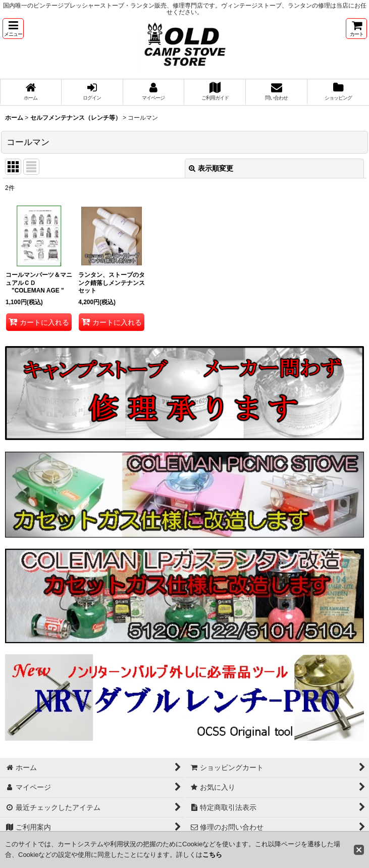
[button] (13, 29)
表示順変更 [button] (211, 168)
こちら (212, 855)
